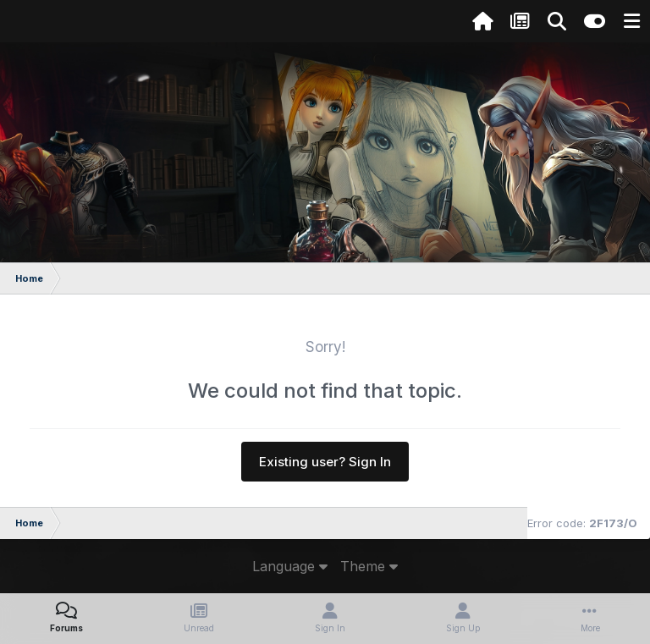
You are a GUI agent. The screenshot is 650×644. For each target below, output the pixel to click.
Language (290, 566)
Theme (369, 566)
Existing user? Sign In (325, 462)
